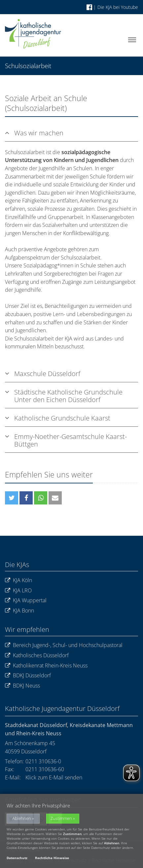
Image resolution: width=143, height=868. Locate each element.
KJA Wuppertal (26, 600)
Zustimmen (61, 818)
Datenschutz (17, 858)
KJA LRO (18, 591)
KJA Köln (18, 580)
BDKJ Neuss (22, 686)
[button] (12, 498)
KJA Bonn (19, 611)
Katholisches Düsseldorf (37, 655)
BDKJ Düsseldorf (28, 676)
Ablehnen (22, 818)
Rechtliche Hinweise (52, 858)
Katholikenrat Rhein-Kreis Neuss (46, 666)
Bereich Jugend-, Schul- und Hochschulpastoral (64, 645)
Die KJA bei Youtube (118, 7)
